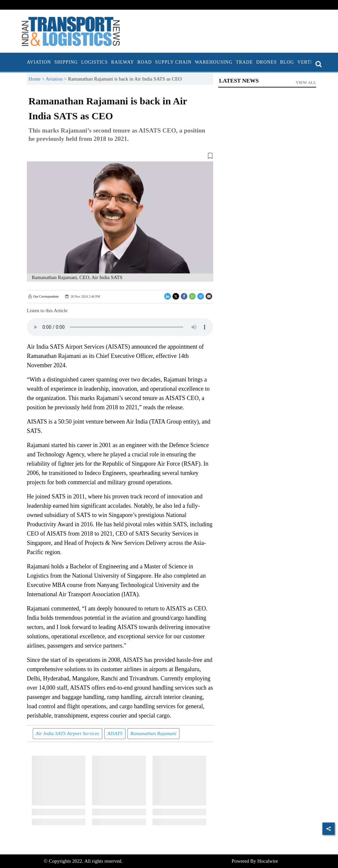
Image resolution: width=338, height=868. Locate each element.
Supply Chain (173, 62)
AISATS (115, 733)
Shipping (66, 62)
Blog (287, 62)
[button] (120, 157)
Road (145, 62)
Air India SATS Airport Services (68, 733)
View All (306, 82)
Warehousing (214, 62)
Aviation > (57, 79)
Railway (123, 62)
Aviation (39, 62)
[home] (24, 62)
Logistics (95, 62)
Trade (244, 62)
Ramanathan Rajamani (153, 733)
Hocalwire (267, 861)
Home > (37, 79)
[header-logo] (71, 31)
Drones (266, 62)
